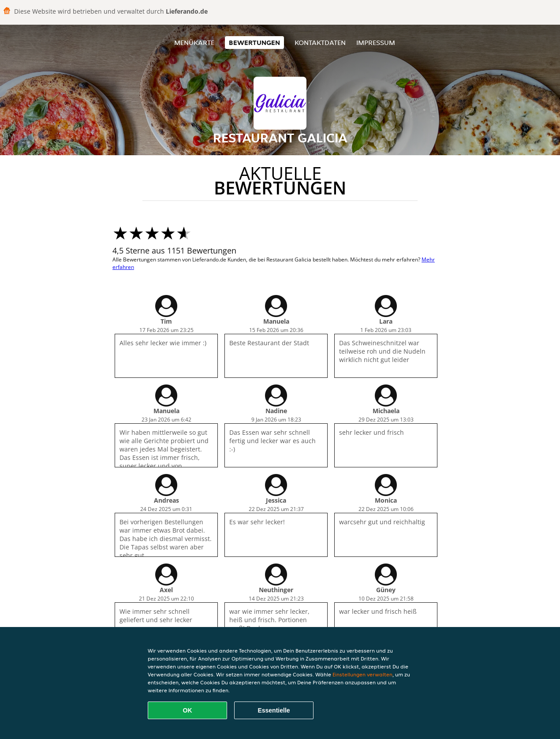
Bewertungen (254, 43)
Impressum (376, 43)
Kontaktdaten (320, 43)
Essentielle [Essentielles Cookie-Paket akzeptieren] (274, 710)
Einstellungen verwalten (362, 674)
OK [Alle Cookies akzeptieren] (188, 710)
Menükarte (194, 43)
